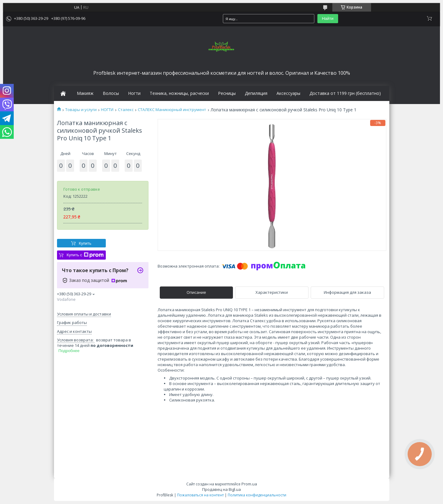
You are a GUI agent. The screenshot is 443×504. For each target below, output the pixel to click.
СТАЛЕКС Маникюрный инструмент (172, 110)
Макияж (85, 93)
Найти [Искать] (328, 18)
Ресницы (227, 93)
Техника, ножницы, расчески (179, 93)
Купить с (85, 255)
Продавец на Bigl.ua (221, 489)
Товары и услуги (81, 110)
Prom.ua (249, 484)
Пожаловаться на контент (200, 495)
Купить (85, 243)
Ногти (134, 93)
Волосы (111, 93)
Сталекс (126, 110)
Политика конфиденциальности (257, 495)
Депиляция (256, 93)
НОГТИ (107, 110)
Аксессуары (288, 93)
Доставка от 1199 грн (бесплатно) (345, 93)
